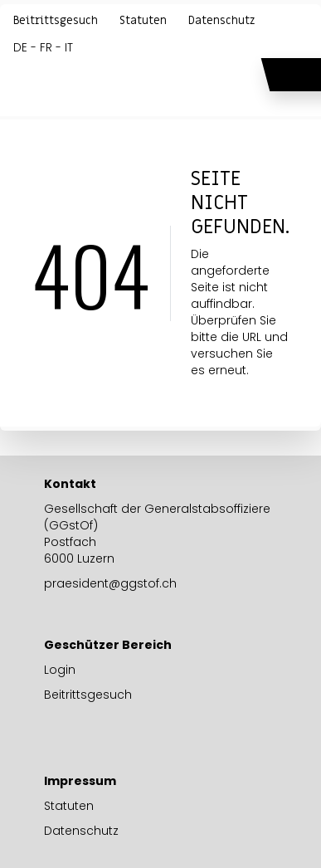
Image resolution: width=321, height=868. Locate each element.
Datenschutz (221, 21)
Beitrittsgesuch (56, 21)
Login (60, 670)
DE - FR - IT (43, 48)
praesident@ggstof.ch (110, 583)
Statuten (143, 21)
